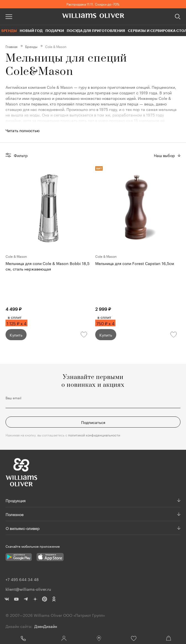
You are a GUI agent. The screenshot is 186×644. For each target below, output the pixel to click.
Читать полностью (23, 130)
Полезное (15, 514)
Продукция (15, 500)
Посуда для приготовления (96, 31)
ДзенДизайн (46, 626)
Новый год (31, 31)
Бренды (9, 31)
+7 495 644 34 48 (23, 638)
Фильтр (21, 155)
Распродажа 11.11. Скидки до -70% (93, 4)
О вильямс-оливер (23, 528)
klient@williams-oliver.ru (28, 589)
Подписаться (93, 422)
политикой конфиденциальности (94, 435)
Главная (11, 46)
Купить (16, 335)
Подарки (55, 31)
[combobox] (167, 155)
